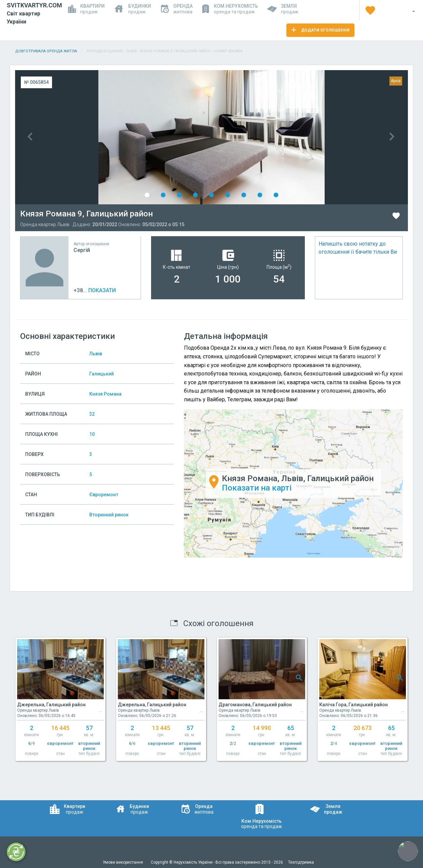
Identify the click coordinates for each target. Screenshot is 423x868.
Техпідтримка (301, 862)
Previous (113, 137)
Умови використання (123, 862)
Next (310, 137)
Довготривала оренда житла (46, 51)
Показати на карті (257, 488)
